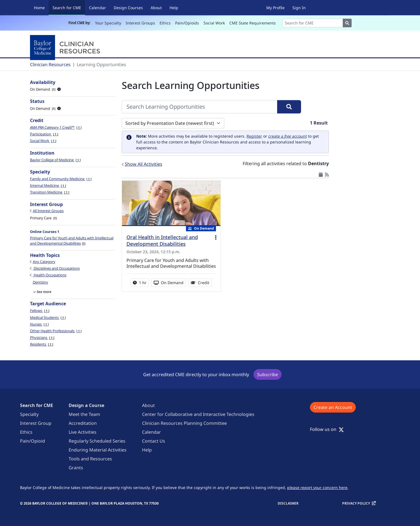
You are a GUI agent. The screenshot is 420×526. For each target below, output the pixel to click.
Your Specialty (108, 23)
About (156, 8)
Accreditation (83, 423)
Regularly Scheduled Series (97, 441)
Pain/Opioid (33, 441)
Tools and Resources (90, 459)
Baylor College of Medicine (55, 160)
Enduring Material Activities (98, 450)
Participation (44, 134)
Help (174, 8)
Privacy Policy (356, 503)
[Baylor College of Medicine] (66, 48)
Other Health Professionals (56, 331)
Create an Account (333, 407)
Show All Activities (144, 164)
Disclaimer (288, 503)
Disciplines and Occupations (56, 268)
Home (39, 8)
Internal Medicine (48, 185)
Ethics (165, 23)
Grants (76, 468)
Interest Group (36, 423)
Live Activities (83, 432)
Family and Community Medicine (61, 179)
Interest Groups (140, 23)
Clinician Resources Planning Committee (184, 423)
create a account (288, 136)
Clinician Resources (50, 64)
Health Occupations (50, 275)
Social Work (214, 23)
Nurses (39, 324)
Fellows (40, 311)
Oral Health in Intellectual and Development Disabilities (162, 240)
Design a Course (86, 405)
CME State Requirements (253, 23)
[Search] (313, 23)
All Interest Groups (48, 211)
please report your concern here (317, 487)
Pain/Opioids (187, 23)
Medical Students (48, 317)
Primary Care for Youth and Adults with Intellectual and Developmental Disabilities (72, 240)
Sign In (299, 8)
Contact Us (154, 441)
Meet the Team (84, 414)
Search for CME (69, 7)
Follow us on (327, 429)
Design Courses (128, 8)
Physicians (42, 338)
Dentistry (40, 282)
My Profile (275, 8)
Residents (42, 344)
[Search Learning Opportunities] (200, 107)
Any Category (44, 262)
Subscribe (268, 374)
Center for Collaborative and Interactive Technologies (198, 414)
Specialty (29, 414)
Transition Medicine (50, 192)
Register (254, 136)
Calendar (97, 8)
